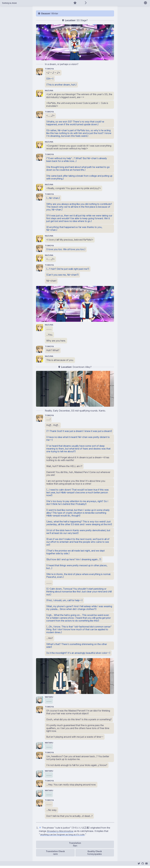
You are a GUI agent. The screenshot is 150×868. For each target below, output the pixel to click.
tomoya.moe (9, 3)
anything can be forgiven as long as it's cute (64, 837)
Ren (75, 848)
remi (55, 856)
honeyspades (95, 856)
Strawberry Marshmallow (61, 833)
